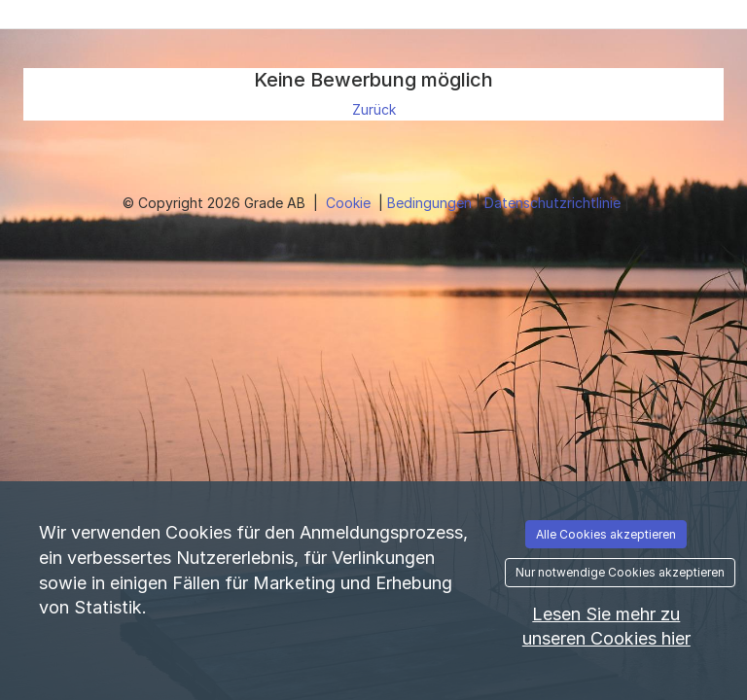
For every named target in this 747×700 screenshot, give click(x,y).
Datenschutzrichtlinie (554, 203)
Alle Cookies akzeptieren (606, 534)
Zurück (374, 109)
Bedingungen (431, 203)
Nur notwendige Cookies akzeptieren (620, 572)
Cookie (350, 203)
